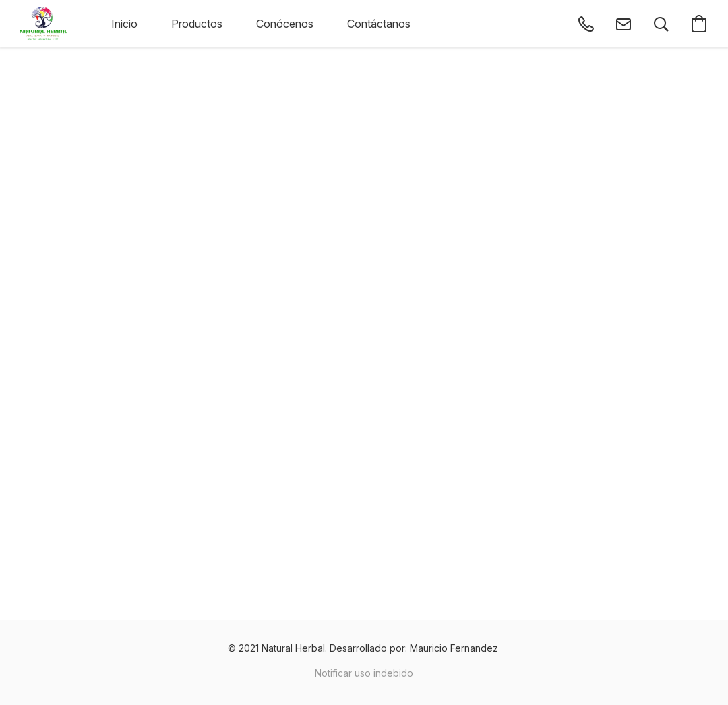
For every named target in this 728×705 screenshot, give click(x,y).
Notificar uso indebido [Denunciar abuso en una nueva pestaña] (364, 673)
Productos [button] (197, 24)
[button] (44, 24)
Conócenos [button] (285, 24)
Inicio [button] (124, 24)
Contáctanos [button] (379, 24)
